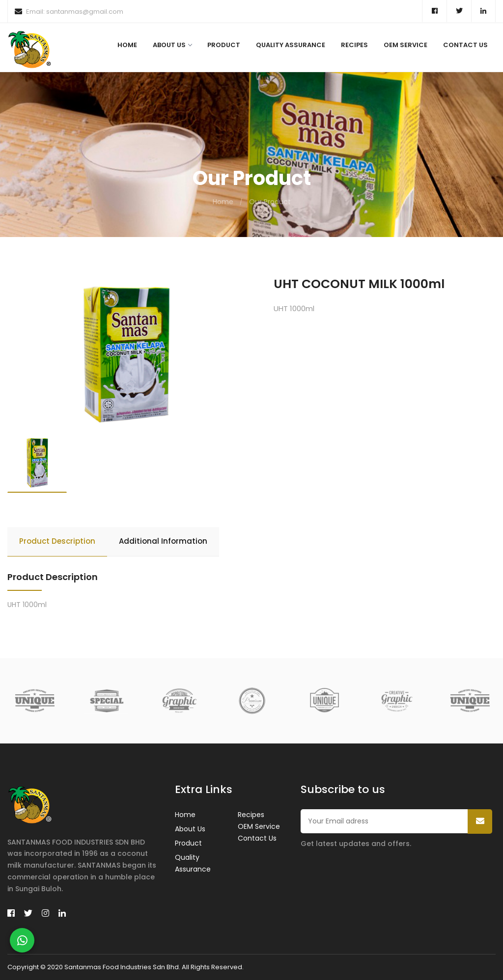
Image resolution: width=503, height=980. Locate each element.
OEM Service (405, 45)
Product (224, 45)
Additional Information (163, 541)
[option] (126, 355)
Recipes (354, 45)
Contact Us (465, 45)
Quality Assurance (291, 45)
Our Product (270, 202)
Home (127, 45)
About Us (172, 45)
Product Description (57, 541)
